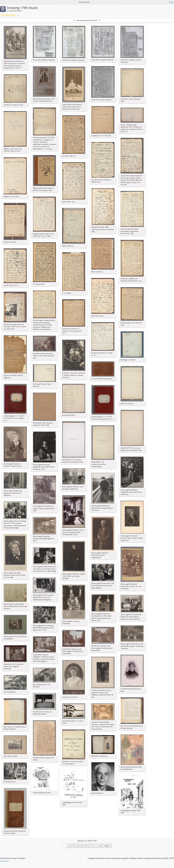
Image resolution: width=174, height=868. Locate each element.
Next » (107, 846)
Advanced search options (87, 20)
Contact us (4, 861)
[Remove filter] (18, 15)
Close (171, 2)
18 (100, 846)
